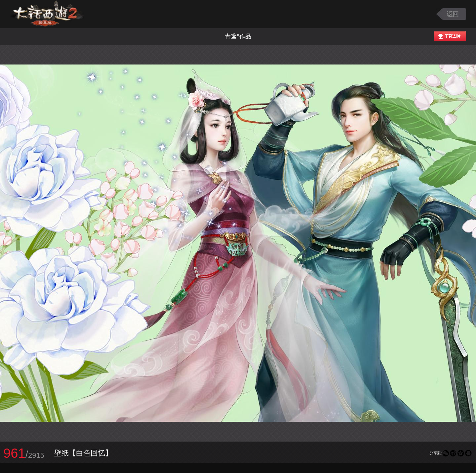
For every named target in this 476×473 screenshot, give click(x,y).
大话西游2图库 (47, 14)
